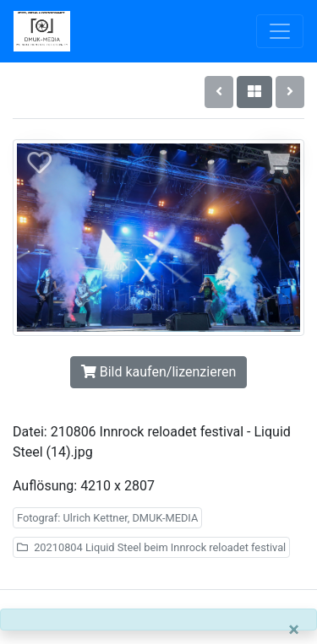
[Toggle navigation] (280, 31)
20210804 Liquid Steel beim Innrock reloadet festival (151, 547)
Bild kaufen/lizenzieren (158, 372)
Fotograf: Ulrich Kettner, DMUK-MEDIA (107, 518)
